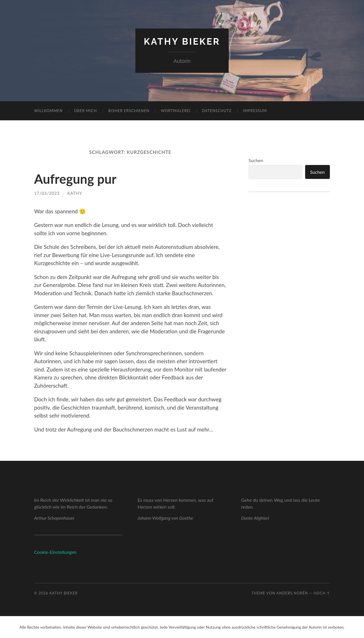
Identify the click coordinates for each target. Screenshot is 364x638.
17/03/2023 (47, 193)
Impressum (255, 111)
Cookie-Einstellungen (55, 552)
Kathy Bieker (182, 41)
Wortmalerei (176, 111)
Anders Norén (292, 593)
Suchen (256, 160)
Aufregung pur (75, 179)
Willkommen (48, 111)
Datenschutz (217, 111)
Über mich (86, 111)
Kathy (75, 193)
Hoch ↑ (322, 593)
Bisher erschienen (129, 111)
